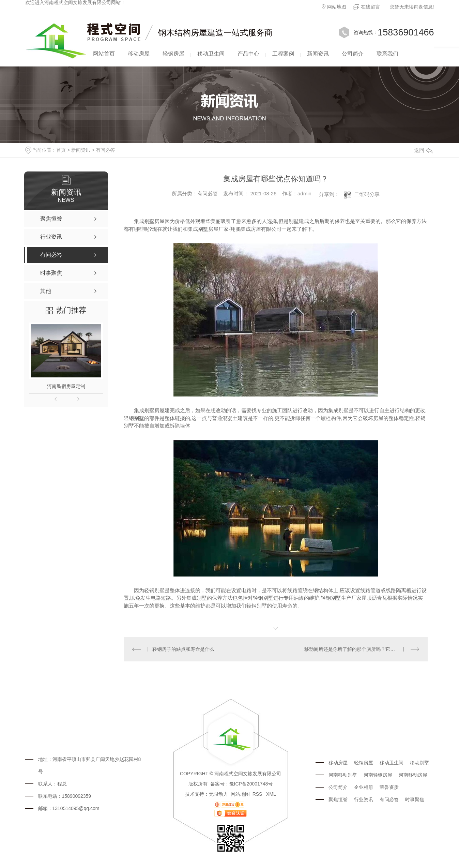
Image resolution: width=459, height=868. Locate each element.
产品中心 (248, 54)
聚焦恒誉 (338, 799)
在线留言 (366, 7)
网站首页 (104, 54)
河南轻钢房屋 (378, 775)
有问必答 (105, 150)
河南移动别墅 (343, 775)
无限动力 (218, 794)
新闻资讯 (318, 54)
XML (271, 794)
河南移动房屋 (413, 775)
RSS (258, 794)
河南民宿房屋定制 (66, 386)
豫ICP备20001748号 (251, 784)
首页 (61, 150)
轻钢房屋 (173, 54)
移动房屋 (139, 54)
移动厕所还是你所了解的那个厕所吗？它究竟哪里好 (359, 649)
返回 (423, 150)
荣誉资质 (389, 787)
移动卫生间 (211, 54)
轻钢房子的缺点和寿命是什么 (183, 649)
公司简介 (353, 54)
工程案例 (283, 54)
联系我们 (387, 54)
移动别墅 (419, 763)
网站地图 (334, 7)
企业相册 (364, 787)
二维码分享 (367, 194)
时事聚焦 (415, 799)
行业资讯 (364, 799)
